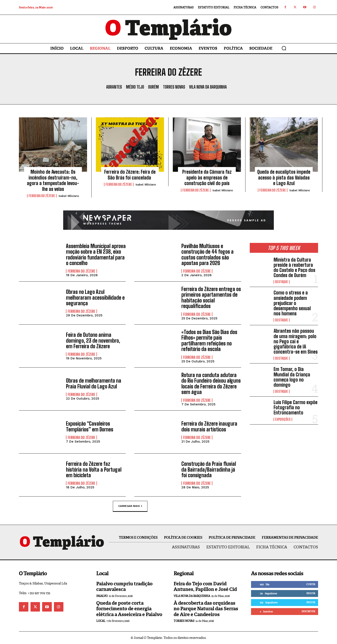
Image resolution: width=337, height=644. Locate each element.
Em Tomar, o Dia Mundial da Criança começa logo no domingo (292, 377)
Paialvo (102, 596)
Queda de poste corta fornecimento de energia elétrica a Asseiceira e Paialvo (129, 609)
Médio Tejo (135, 87)
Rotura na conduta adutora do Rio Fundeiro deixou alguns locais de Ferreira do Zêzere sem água (211, 383)
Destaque (282, 282)
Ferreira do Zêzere (42, 196)
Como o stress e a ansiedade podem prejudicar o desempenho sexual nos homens (292, 303)
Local (101, 621)
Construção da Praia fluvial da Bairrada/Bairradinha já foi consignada (209, 469)
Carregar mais (130, 506)
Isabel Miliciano (69, 196)
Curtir (311, 584)
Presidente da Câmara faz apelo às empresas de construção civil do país (207, 178)
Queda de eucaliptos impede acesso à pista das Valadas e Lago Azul (284, 178)
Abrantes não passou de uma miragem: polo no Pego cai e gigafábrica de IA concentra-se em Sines (296, 341)
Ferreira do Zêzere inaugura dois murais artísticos (209, 426)
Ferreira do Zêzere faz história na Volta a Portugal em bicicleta (94, 469)
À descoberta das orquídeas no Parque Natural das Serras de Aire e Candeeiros (206, 609)
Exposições (283, 419)
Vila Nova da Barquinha (208, 87)
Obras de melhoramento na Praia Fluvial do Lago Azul (94, 383)
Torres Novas (174, 87)
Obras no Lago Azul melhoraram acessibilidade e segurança (95, 297)
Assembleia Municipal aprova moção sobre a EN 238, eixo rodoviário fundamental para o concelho (96, 255)
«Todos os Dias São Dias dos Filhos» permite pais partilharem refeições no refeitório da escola (209, 340)
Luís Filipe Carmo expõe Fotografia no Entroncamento (296, 407)
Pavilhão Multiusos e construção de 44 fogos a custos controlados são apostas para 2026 (208, 255)
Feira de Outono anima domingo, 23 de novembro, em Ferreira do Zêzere (93, 340)
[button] (284, 48)
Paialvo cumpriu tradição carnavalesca (124, 586)
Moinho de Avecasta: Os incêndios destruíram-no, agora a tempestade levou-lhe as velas (53, 180)
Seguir (311, 593)
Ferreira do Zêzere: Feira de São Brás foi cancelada (130, 175)
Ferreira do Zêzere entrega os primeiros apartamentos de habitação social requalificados (211, 297)
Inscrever (308, 611)
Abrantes (114, 87)
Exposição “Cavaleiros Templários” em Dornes (90, 426)
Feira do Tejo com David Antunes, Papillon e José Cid (205, 586)
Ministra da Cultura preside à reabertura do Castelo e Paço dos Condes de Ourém (294, 268)
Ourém (153, 87)
